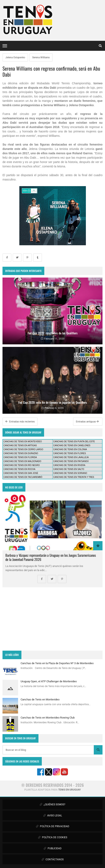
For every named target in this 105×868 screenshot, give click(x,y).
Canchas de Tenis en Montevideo (40, 699)
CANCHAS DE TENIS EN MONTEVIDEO (23, 441)
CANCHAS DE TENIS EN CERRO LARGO (23, 449)
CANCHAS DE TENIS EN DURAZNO (21, 453)
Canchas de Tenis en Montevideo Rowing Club (48, 718)
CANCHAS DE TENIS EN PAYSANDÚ (71, 461)
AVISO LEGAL (53, 816)
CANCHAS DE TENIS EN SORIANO (70, 473)
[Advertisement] (52, 619)
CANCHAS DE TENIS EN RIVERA (69, 465)
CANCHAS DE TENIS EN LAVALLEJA (71, 457)
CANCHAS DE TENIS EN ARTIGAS (20, 445)
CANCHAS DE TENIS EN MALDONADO (22, 461)
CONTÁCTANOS (53, 859)
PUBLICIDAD (53, 848)
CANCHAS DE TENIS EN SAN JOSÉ (21, 473)
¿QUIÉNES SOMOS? (52, 804)
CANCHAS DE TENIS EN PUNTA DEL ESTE (74, 441)
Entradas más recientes (20, 422)
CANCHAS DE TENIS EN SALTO (69, 469)
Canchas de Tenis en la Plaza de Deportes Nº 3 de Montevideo (57, 663)
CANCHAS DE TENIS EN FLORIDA (20, 457)
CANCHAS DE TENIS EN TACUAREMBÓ (23, 477)
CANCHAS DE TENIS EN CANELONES (72, 445)
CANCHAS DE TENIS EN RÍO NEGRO (22, 465)
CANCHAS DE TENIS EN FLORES (70, 453)
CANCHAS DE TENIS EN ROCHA (19, 469)
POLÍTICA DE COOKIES (53, 837)
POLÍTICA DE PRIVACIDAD (53, 826)
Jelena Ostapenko (15, 57)
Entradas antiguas (87, 422)
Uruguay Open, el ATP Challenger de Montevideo (49, 681)
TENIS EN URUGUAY (69, 790)
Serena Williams (41, 57)
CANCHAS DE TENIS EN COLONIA (70, 449)
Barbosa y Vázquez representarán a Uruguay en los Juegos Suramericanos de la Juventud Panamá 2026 (51, 557)
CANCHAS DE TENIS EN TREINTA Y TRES (74, 477)
